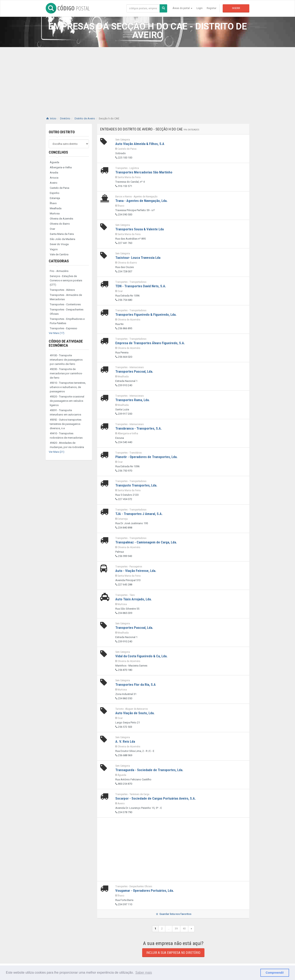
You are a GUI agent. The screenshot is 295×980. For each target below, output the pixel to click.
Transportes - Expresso (64, 328)
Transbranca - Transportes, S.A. (139, 428)
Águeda (54, 162)
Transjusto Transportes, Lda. (136, 485)
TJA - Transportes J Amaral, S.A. (139, 514)
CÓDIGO (68, 8)
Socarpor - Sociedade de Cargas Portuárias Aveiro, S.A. (156, 798)
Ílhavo (53, 203)
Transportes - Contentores (65, 304)
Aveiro (54, 183)
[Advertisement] (147, 78)
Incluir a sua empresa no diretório (173, 953)
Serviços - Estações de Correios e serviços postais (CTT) (66, 280)
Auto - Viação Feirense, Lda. (136, 571)
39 (176, 929)
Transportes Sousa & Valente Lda (140, 229)
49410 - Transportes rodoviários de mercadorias (66, 436)
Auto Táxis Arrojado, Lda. (134, 599)
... (169, 929)
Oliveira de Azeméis (61, 219)
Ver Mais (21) (57, 452)
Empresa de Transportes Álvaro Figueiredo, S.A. (150, 343)
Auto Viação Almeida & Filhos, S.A (140, 144)
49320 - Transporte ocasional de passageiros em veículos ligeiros (67, 401)
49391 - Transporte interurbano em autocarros (65, 412)
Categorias (59, 261)
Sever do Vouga (59, 244)
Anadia (54, 173)
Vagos (54, 249)
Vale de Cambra (59, 254)
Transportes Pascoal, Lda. (134, 371)
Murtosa (55, 213)
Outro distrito (62, 132)
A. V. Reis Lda (125, 741)
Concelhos (58, 152)
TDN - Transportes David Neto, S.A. (141, 286)
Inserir (236, 8)
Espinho (55, 193)
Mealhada (56, 208)
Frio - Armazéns (59, 271)
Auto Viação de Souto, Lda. (135, 713)
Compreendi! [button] (275, 973)
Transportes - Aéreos (62, 290)
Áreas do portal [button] (182, 8)
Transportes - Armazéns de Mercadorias (66, 297)
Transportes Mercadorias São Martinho (144, 172)
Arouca (54, 178)
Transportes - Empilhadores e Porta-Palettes (67, 321)
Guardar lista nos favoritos (173, 914)
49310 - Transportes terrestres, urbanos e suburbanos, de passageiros (68, 387)
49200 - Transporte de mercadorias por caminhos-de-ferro (66, 373)
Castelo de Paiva (60, 188)
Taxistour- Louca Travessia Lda (138, 258)
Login (200, 8)
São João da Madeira (62, 239)
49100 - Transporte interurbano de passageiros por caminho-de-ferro (66, 360)
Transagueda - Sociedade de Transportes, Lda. (149, 770)
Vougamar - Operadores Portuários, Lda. (145, 891)
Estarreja (55, 198)
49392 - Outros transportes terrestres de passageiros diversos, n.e (66, 424)
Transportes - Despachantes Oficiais (67, 312)
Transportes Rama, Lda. (133, 400)
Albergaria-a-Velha (61, 167)
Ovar (52, 229)
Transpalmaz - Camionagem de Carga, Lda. (146, 542)
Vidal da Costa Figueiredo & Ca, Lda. (141, 656)
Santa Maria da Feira (62, 234)
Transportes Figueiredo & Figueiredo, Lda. (146, 315)
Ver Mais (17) (57, 333)
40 (184, 929)
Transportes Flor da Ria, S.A (136, 685)
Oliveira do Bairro (60, 224)
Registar (212, 8)
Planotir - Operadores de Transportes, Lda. (146, 457)
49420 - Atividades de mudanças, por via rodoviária (67, 445)
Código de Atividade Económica (66, 343)
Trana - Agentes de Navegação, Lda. (141, 201)
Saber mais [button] (144, 973)
